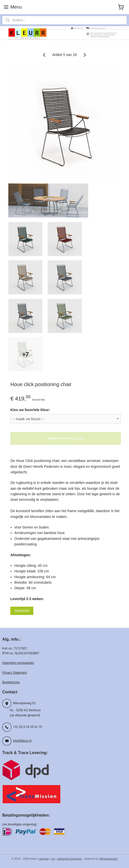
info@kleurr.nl (22, 741)
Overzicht (22, 611)
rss (53, 859)
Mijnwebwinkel (109, 859)
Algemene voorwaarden (18, 663)
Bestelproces (11, 682)
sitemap (44, 859)
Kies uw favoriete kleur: (30, 410)
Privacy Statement (15, 673)
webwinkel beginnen (70, 859)
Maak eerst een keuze (66, 438)
